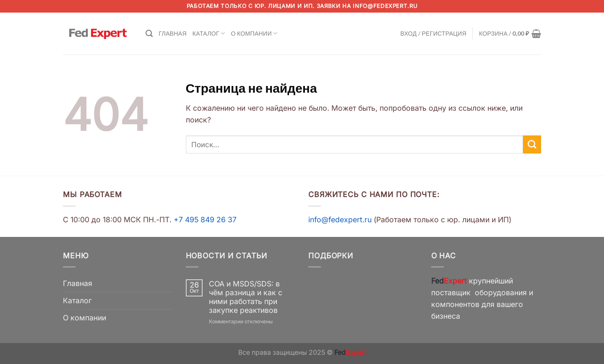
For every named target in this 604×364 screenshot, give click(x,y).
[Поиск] (149, 34)
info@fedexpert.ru (385, 6)
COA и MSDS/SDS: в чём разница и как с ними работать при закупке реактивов (246, 297)
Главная (173, 33)
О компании (254, 33)
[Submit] (532, 144)
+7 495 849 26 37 (205, 220)
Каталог (209, 33)
